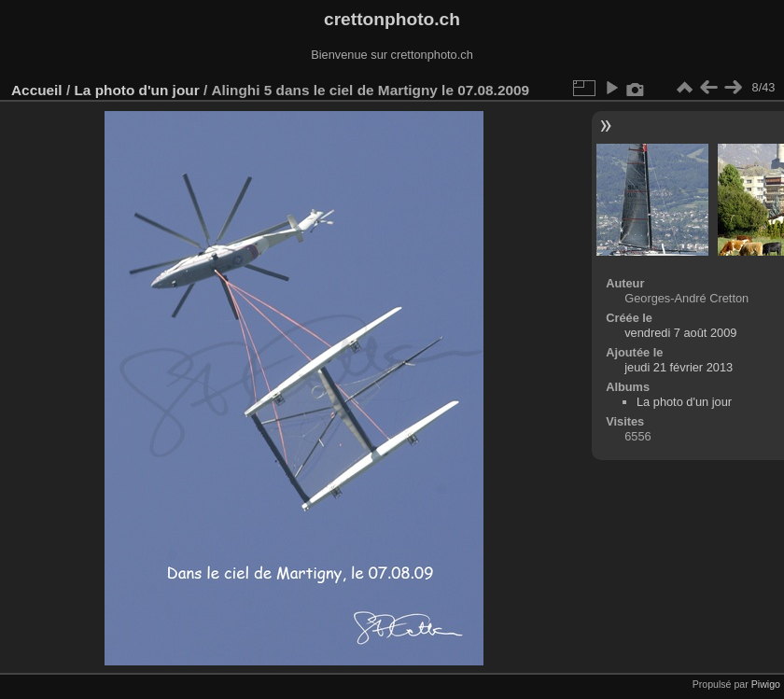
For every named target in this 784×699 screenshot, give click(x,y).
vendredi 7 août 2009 (680, 333)
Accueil (37, 90)
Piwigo (766, 684)
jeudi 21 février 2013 (679, 367)
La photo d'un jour (136, 90)
